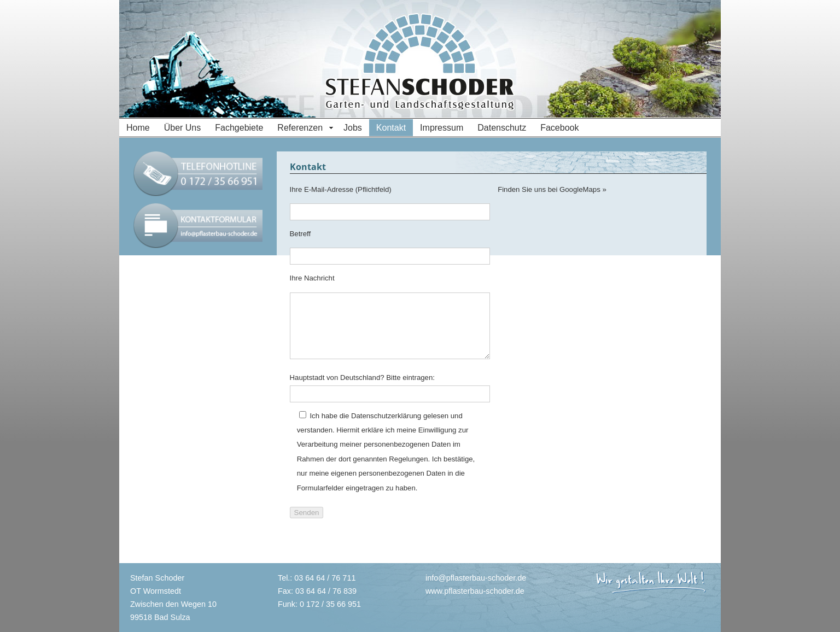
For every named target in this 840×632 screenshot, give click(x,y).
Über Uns (183, 128)
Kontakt (391, 128)
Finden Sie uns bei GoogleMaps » (552, 189)
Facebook (559, 128)
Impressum (442, 128)
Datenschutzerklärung (386, 416)
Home (138, 128)
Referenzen (300, 128)
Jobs (353, 128)
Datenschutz (502, 128)
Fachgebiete (239, 128)
